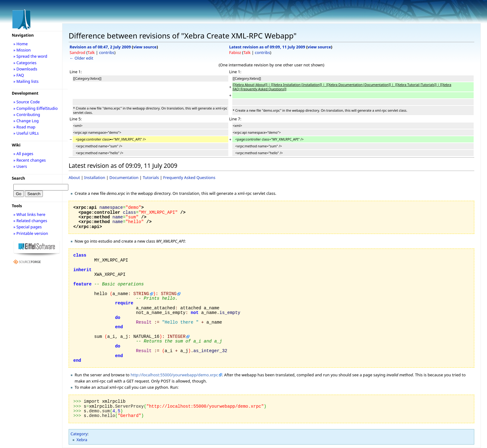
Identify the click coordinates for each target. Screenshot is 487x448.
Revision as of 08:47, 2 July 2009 (100, 47)
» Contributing (27, 114)
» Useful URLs (26, 133)
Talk (91, 52)
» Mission (22, 50)
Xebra (82, 440)
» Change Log (26, 121)
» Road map (24, 127)
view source (145, 47)
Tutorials (151, 177)
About (74, 177)
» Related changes (30, 221)
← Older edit (81, 58)
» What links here (29, 214)
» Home (20, 44)
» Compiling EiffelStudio (36, 108)
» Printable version (31, 233)
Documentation (124, 177)
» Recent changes (30, 160)
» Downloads (25, 69)
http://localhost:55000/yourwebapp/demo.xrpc (174, 375)
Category (79, 434)
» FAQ (19, 75)
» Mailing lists (26, 81)
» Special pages (27, 227)
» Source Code (27, 102)
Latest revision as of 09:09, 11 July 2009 (267, 47)
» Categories (25, 63)
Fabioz (235, 52)
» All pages (23, 154)
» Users (20, 166)
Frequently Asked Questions (189, 177)
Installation (95, 177)
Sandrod (77, 52)
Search (18, 178)
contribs (107, 52)
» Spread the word (30, 56)
